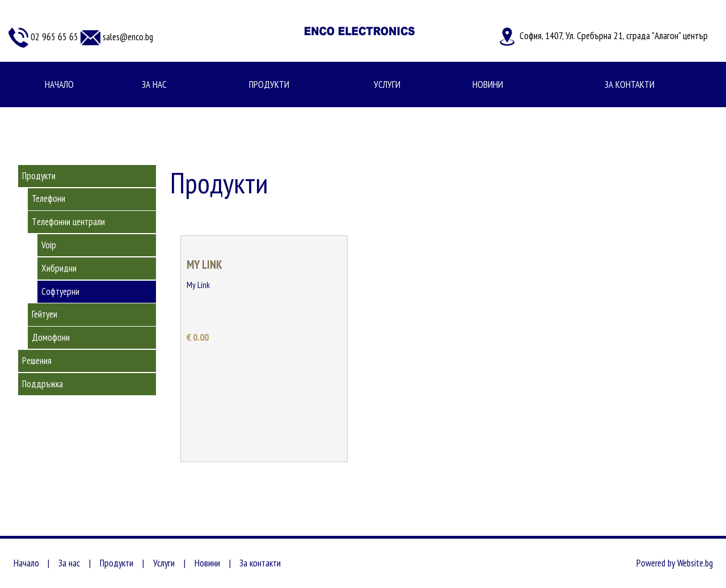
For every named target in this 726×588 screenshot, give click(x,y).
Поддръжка (43, 384)
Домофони (51, 337)
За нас (154, 84)
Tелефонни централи (68, 222)
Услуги (387, 84)
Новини (488, 84)
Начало (59, 84)
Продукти (269, 84)
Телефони (48, 198)
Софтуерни (60, 291)
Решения (37, 361)
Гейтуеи (45, 314)
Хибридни (59, 268)
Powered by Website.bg (675, 563)
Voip (49, 245)
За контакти (630, 84)
